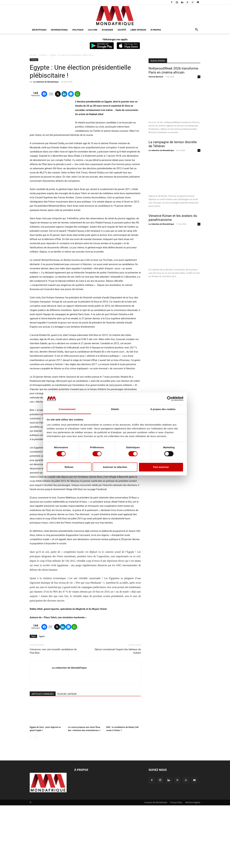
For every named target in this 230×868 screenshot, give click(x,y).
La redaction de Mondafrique (46, 82)
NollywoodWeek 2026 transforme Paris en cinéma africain (173, 70)
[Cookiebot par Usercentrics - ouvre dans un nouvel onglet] (169, 399)
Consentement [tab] (67, 409)
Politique (78, 30)
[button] (196, 30)
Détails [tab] (115, 409)
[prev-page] (32, 799)
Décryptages (39, 30)
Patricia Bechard (156, 77)
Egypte (42, 699)
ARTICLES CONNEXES (43, 757)
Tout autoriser (161, 467)
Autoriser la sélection (115, 467)
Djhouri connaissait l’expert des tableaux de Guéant (118, 714)
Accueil (33, 55)
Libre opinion (138, 30)
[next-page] (37, 799)
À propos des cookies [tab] (163, 409)
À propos (156, 30)
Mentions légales (193, 865)
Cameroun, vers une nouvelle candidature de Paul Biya (53, 714)
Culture (93, 30)
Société (122, 30)
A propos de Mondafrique (156, 865)
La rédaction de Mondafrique (161, 150)
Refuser (69, 467)
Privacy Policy (176, 865)
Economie (107, 30)
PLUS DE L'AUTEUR (67, 757)
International (59, 30)
